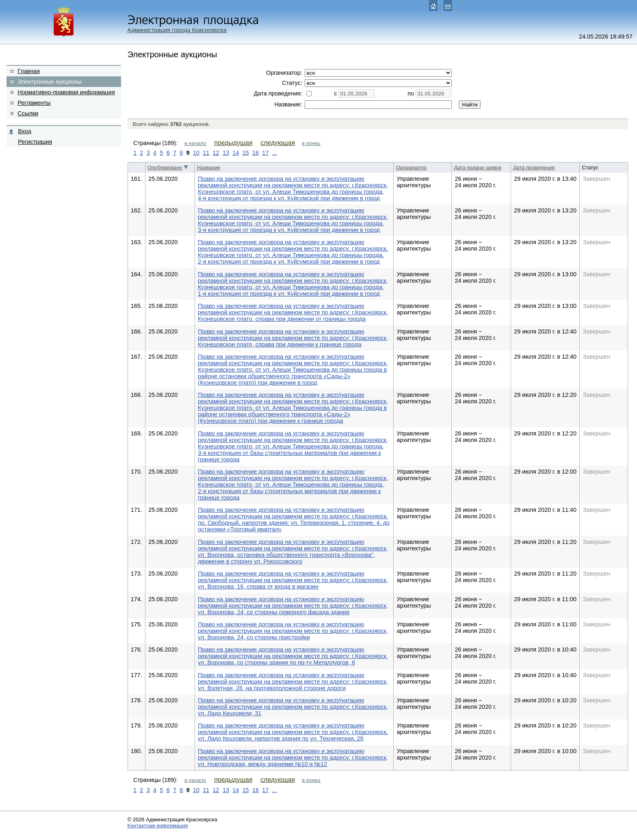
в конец (311, 143)
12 (216, 153)
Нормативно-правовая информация (66, 92)
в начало (195, 143)
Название (209, 168)
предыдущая (233, 143)
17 (265, 153)
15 (246, 153)
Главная (29, 71)
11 (206, 153)
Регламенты (34, 103)
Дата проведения (534, 168)
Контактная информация (158, 826)
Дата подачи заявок (478, 168)
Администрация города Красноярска (177, 30)
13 (226, 153)
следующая (278, 143)
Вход (25, 131)
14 (236, 153)
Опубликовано (165, 168)
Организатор (411, 168)
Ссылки (28, 113)
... (275, 153)
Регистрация (35, 142)
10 (196, 153)
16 (256, 153)
